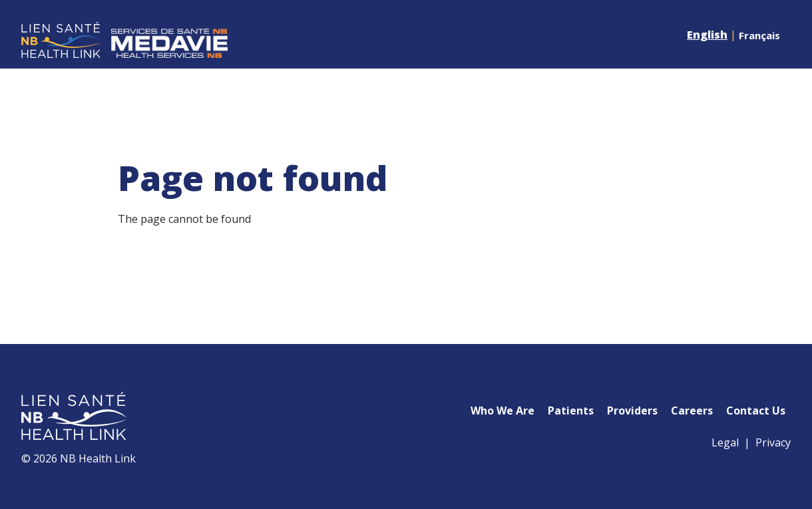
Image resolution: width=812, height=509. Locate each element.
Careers (692, 411)
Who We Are (503, 411)
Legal (725, 442)
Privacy (773, 442)
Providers (632, 411)
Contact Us (756, 411)
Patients (571, 411)
